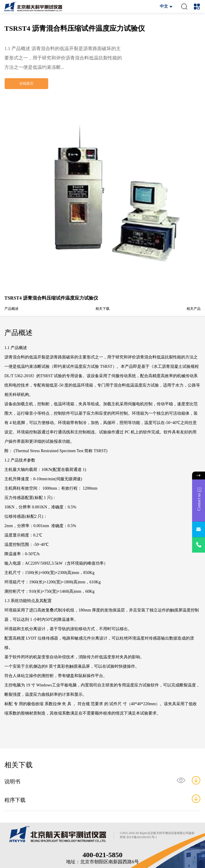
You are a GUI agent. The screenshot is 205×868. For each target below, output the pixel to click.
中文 (164, 6)
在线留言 (26, 83)
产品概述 (11, 309)
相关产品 (194, 309)
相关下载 (103, 309)
